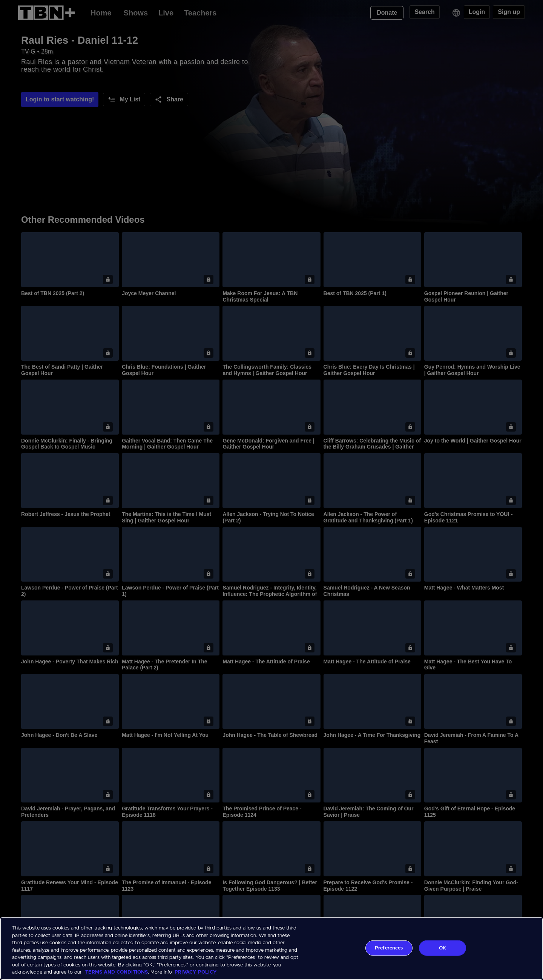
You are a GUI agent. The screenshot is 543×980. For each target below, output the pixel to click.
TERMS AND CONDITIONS (117, 972)
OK (443, 948)
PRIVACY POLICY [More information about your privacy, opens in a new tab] (196, 972)
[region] (271, 949)
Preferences (389, 948)
